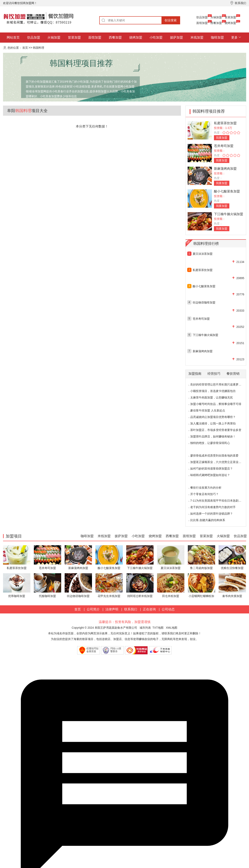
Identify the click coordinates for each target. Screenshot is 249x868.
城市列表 (145, 628)
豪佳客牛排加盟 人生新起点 (208, 410)
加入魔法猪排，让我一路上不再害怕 (213, 423)
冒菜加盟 (230, 17)
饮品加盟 (202, 17)
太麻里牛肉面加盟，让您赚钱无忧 (212, 397)
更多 (234, 37)
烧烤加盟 (230, 23)
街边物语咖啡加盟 (204, 302)
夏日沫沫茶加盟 (203, 254)
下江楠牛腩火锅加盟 (229, 214)
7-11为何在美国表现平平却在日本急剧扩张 (217, 501)
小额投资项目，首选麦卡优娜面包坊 (213, 391)
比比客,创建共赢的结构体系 (208, 520)
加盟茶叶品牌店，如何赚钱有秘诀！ (213, 436)
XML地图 (172, 628)
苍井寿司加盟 (224, 146)
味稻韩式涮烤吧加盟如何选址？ (210, 475)
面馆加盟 (202, 23)
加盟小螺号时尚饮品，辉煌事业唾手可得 (216, 404)
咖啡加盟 (217, 37)
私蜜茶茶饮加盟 (225, 123)
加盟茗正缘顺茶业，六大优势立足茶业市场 (217, 462)
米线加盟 (197, 37)
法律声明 (112, 609)
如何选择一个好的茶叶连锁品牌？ (212, 514)
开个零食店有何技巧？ (204, 494)
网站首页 (13, 37)
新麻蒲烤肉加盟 (225, 169)
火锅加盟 (216, 17)
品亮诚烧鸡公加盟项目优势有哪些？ (213, 417)
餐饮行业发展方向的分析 (206, 488)
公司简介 (93, 609)
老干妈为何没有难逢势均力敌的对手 (213, 507)
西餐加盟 (216, 23)
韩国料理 (38, 48)
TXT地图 (158, 628)
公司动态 (168, 609)
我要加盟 (222, 138)
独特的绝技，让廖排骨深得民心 (210, 443)
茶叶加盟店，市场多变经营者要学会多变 (216, 430)
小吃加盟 (156, 37)
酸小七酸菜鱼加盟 (227, 191)
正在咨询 (149, 609)
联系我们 (131, 609)
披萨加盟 (176, 37)
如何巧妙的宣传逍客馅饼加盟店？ (212, 469)
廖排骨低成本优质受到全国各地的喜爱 (214, 456)
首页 (25, 48)
